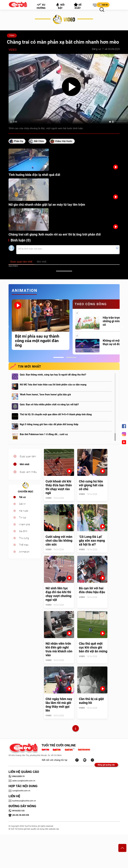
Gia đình (23, 531)
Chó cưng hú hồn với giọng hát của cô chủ (91, 485)
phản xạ (19, 141)
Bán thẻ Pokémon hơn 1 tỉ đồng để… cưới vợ (44, 434)
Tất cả (22, 497)
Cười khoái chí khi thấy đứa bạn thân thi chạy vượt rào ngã (59, 487)
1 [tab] (59, 357)
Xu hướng (41, 6)
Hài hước (24, 511)
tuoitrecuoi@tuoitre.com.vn (22, 801)
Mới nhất (25, 464)
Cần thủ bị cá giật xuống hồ (91, 701)
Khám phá (24, 524)
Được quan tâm (28, 456)
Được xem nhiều (28, 472)
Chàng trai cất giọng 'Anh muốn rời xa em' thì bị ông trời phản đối (55, 234)
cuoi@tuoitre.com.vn (19, 791)
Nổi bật (60, 6)
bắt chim (39, 141)
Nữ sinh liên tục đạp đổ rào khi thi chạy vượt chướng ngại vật (58, 594)
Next (122, 327)
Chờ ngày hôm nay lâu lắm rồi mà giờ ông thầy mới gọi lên (59, 705)
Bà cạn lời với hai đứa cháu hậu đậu (92, 590)
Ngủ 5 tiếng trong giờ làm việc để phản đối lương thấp (49, 424)
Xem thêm (13, 266)
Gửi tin (103, 5)
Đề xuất (78, 6)
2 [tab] (71, 357)
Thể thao (24, 545)
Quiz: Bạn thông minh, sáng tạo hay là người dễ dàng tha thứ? (53, 375)
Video (12, 35)
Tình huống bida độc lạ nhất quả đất (34, 175)
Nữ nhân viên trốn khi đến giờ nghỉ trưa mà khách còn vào (59, 649)
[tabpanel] (41, 325)
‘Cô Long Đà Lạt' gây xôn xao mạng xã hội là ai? (92, 541)
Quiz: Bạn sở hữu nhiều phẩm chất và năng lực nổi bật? (49, 404)
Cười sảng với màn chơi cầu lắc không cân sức (59, 541)
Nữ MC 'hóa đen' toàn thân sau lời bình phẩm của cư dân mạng (53, 385)
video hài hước (64, 141)
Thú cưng (24, 538)
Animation (24, 552)
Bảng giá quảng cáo (106, 765)
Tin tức (23, 518)
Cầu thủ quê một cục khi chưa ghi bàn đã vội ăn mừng (93, 647)
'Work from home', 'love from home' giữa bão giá (45, 395)
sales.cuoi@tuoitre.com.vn (22, 781)
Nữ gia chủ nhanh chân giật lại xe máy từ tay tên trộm (47, 205)
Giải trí (22, 504)
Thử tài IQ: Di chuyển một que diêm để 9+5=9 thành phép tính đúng (56, 414)
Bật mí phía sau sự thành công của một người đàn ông (37, 341)
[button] (94, 5)
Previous (8, 327)
